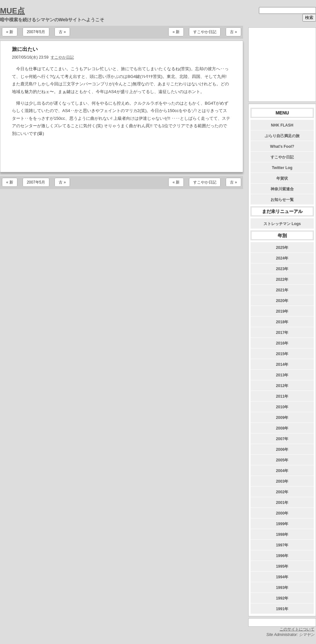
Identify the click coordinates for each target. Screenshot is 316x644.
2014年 (282, 365)
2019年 (282, 311)
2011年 (282, 396)
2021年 (282, 290)
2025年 (282, 248)
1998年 (282, 535)
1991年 (282, 609)
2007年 (282, 439)
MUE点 (12, 11)
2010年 (282, 407)
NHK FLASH (282, 125)
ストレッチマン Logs (282, 224)
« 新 (10, 32)
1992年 (282, 598)
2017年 (282, 333)
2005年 (282, 460)
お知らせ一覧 (282, 200)
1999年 (282, 524)
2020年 (282, 301)
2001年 (282, 503)
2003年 (282, 481)
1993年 (282, 588)
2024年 (282, 258)
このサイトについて (297, 629)
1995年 (282, 566)
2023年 (282, 269)
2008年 (282, 428)
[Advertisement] (122, 155)
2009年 (282, 418)
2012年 (282, 386)
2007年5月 (36, 32)
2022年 (282, 279)
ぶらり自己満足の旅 (282, 136)
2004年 (282, 471)
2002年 (282, 492)
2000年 (282, 513)
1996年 (282, 556)
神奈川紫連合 (282, 189)
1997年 (282, 545)
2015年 (282, 354)
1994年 (282, 577)
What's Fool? (282, 147)
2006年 (282, 450)
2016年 (282, 343)
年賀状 (282, 178)
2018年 (282, 322)
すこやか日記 (205, 32)
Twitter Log (282, 168)
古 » (62, 32)
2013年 (282, 375)
